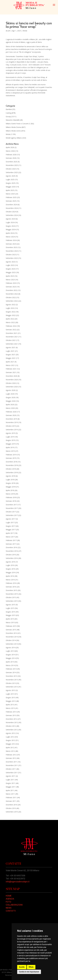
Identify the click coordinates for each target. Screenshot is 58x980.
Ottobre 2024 (11, 212)
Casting (9, 113)
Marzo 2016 (10, 580)
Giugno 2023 (10, 269)
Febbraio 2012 (11, 755)
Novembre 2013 (12, 680)
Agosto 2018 (11, 476)
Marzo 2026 (10, 151)
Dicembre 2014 (11, 633)
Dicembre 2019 (11, 419)
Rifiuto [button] (31, 967)
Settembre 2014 (12, 644)
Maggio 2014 (11, 658)
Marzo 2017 (10, 537)
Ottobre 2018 (11, 469)
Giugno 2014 (10, 655)
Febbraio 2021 (11, 369)
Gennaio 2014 (11, 672)
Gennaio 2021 (11, 372)
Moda (25, 31)
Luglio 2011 (10, 780)
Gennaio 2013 (11, 715)
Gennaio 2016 (11, 587)
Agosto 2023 (11, 262)
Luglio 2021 (10, 351)
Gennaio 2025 (11, 201)
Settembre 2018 (12, 472)
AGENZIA (10, 899)
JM (9, 31)
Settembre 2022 (12, 301)
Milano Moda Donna (13, 127)
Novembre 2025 (12, 165)
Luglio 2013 (10, 694)
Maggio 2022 (11, 315)
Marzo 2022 (10, 322)
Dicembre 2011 (11, 762)
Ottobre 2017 (11, 512)
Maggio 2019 (11, 444)
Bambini (9, 109)
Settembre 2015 (12, 601)
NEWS (9, 908)
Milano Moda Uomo (13, 131)
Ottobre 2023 (11, 255)
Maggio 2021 (11, 358)
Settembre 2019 (12, 430)
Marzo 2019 (10, 451)
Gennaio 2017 (11, 544)
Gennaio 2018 (11, 501)
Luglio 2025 (10, 179)
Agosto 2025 (11, 176)
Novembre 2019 (12, 422)
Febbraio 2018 (11, 497)
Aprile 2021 (10, 362)
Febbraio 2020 (11, 412)
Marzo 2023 (10, 280)
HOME (9, 896)
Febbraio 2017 (11, 540)
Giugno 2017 (10, 526)
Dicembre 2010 (11, 805)
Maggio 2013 (11, 701)
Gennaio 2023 (11, 287)
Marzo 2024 (10, 237)
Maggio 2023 (11, 272)
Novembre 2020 (12, 380)
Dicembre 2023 (11, 247)
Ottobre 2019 (11, 426)
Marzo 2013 (10, 708)
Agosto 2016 (11, 562)
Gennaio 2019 (11, 458)
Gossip (8, 117)
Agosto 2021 (11, 347)
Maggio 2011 (11, 787)
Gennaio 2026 (11, 158)
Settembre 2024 (12, 215)
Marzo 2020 (10, 408)
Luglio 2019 (10, 437)
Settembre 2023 (12, 258)
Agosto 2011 (11, 776)
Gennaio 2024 (11, 244)
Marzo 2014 (10, 665)
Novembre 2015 (12, 594)
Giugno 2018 (10, 483)
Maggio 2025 (11, 187)
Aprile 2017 (10, 533)
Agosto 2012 (11, 733)
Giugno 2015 (10, 612)
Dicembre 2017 (11, 505)
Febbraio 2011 (11, 797)
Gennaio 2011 (11, 801)
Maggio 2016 (11, 572)
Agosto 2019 (11, 433)
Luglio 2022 (10, 308)
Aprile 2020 (10, 405)
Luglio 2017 (10, 522)
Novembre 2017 (12, 508)
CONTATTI (11, 911)
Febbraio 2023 (11, 283)
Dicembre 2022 (11, 290)
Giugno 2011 (10, 783)
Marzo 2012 (10, 751)
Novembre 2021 (12, 337)
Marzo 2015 (10, 622)
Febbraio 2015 (11, 626)
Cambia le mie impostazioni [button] (29, 972)
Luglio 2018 (10, 480)
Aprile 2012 (10, 747)
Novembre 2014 (12, 637)
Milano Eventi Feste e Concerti (17, 124)
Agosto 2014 (11, 648)
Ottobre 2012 (11, 726)
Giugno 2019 (10, 440)
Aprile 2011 (10, 790)
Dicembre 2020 (11, 376)
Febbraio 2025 (11, 197)
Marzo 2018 (10, 494)
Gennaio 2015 (11, 630)
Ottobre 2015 (11, 597)
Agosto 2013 (11, 690)
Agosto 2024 (11, 219)
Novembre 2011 (12, 765)
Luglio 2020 (10, 394)
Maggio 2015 (11, 615)
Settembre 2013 (12, 687)
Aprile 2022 (10, 319)
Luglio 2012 (10, 737)
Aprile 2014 (10, 662)
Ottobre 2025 (11, 169)
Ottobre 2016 (11, 555)
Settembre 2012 (12, 730)
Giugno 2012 (10, 740)
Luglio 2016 (10, 565)
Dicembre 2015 (11, 590)
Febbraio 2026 (11, 155)
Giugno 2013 (10, 698)
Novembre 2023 (12, 251)
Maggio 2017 (11, 530)
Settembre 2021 (12, 344)
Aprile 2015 (10, 619)
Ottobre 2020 (11, 383)
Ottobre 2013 (11, 683)
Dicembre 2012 (11, 719)
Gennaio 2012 (11, 758)
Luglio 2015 (10, 608)
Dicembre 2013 (11, 676)
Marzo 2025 (10, 194)
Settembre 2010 (12, 812)
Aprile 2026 (10, 147)
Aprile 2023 (10, 276)
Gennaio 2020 (11, 415)
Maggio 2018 (11, 487)
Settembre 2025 (12, 172)
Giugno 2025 (10, 183)
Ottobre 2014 (11, 640)
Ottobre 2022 (11, 297)
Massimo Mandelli (13, 120)
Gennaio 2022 (11, 330)
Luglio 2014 (10, 651)
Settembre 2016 (12, 558)
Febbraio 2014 (11, 669)
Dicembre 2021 (11, 333)
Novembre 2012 (12, 722)
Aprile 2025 (10, 190)
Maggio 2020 (11, 401)
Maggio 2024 (11, 229)
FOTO (8, 902)
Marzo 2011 (10, 794)
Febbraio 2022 (11, 326)
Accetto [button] (22, 967)
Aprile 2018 (10, 490)
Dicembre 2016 (11, 547)
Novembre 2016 (12, 551)
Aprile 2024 (10, 233)
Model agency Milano (14, 138)
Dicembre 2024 (11, 205)
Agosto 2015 (11, 605)
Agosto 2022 (11, 305)
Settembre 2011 (12, 773)
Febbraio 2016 (11, 583)
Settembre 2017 (12, 515)
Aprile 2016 (10, 576)
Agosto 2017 (11, 519)
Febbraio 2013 (11, 712)
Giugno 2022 (10, 312)
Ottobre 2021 (11, 340)
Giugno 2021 (10, 355)
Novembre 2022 (12, 294)
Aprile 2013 (10, 705)
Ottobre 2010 (11, 808)
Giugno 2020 (10, 397)
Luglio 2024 (10, 222)
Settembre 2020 (12, 387)
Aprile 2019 (10, 447)
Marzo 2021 (10, 365)
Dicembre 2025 (11, 162)
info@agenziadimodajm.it (18, 882)
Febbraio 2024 (11, 240)
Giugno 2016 (10, 569)
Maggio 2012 (11, 744)
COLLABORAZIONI (14, 905)
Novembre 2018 (12, 465)
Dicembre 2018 (11, 462)
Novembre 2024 (12, 208)
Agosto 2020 (11, 390)
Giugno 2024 (10, 226)
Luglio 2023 (10, 265)
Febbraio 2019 (11, 455)
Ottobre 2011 (11, 769)
